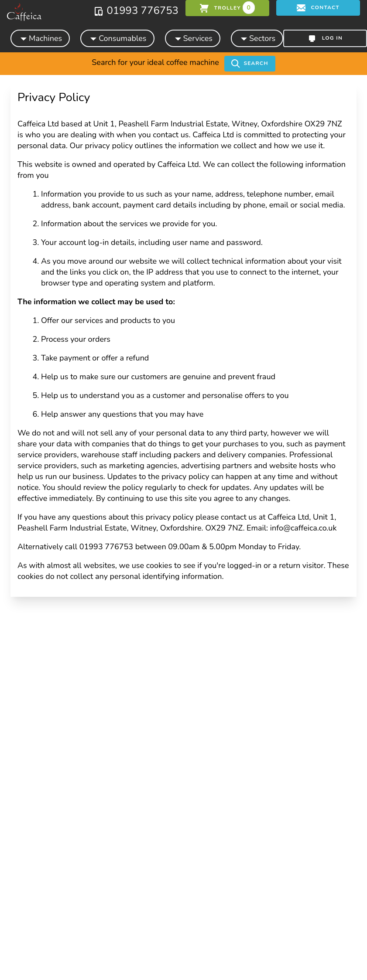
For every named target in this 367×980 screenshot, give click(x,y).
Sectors (257, 38)
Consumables (117, 38)
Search (250, 64)
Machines (40, 38)
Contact (318, 8)
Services (193, 38)
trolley (227, 8)
